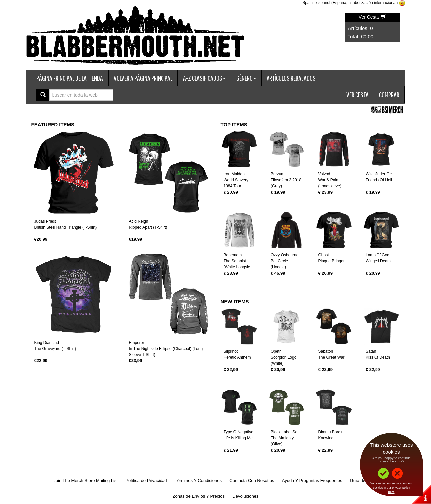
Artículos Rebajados (291, 78)
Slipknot (231, 351)
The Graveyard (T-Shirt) (55, 349)
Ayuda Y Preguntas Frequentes (312, 481)
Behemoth (233, 255)
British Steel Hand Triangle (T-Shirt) (66, 227)
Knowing (326, 438)
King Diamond (47, 343)
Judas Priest (45, 221)
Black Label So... (286, 432)
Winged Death (378, 261)
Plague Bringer (331, 261)
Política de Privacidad (146, 481)
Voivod (324, 174)
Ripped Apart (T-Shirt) (148, 227)
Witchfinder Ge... (380, 174)
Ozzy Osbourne (285, 255)
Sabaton (326, 351)
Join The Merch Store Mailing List (86, 481)
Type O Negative (238, 432)
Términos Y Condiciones (198, 481)
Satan (371, 351)
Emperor (137, 343)
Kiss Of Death (378, 357)
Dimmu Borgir (330, 432)
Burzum (278, 174)
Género (246, 78)
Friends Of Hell (379, 180)
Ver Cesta (372, 17)
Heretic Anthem (237, 357)
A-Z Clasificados (204, 78)
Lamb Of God (377, 255)
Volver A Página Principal (143, 78)
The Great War (331, 357)
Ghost (324, 255)
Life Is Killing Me (238, 438)
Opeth (276, 351)
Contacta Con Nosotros (252, 481)
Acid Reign (139, 221)
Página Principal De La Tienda (70, 78)
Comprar (389, 94)
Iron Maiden (234, 174)
